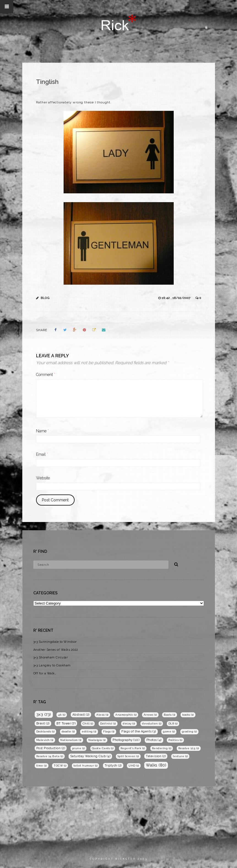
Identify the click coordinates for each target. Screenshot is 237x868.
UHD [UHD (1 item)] (134, 766)
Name (43, 431)
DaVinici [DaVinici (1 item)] (108, 723)
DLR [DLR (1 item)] (173, 723)
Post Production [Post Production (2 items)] (51, 748)
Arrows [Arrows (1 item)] (150, 715)
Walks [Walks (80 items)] (156, 765)
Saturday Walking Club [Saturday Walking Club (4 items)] (90, 756)
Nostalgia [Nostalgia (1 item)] (97, 740)
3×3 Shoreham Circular (51, 657)
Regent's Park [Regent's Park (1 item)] (133, 748)
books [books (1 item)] (188, 715)
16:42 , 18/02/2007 (176, 298)
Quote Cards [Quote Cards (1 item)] (103, 748)
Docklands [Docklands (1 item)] (46, 731)
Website (43, 478)
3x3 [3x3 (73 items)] (44, 714)
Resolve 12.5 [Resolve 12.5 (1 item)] (189, 748)
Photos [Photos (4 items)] (154, 740)
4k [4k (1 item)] (62, 715)
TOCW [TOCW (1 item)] (60, 766)
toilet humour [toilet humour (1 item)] (86, 766)
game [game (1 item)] (169, 731)
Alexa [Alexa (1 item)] (102, 715)
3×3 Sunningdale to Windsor (55, 642)
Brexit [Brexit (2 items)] (43, 723)
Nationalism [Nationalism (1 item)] (71, 740)
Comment (46, 375)
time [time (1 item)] (42, 766)
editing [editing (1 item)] (89, 731)
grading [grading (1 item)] (190, 731)
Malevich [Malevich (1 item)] (45, 740)
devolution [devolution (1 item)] (152, 723)
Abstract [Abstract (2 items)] (81, 715)
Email (42, 454)
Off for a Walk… (45, 673)
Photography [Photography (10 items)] (126, 740)
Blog (45, 298)
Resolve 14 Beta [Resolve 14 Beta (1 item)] (50, 756)
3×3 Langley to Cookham (52, 665)
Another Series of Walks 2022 (56, 650)
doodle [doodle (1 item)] (68, 731)
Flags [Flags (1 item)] (109, 731)
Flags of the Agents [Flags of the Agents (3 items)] (139, 731)
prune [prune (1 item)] (79, 748)
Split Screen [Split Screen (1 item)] (128, 756)
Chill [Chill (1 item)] (88, 723)
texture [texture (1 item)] (180, 756)
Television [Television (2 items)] (156, 756)
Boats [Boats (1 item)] (170, 715)
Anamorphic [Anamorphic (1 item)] (126, 715)
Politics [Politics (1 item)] (175, 740)
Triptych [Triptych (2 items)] (113, 765)
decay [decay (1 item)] (129, 723)
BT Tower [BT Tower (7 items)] (66, 723)
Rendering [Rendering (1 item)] (162, 748)
